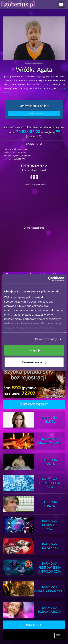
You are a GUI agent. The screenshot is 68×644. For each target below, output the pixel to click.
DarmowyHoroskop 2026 (50, 525)
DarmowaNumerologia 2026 (50, 483)
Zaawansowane (34, 362)
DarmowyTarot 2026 (50, 546)
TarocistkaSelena (50, 420)
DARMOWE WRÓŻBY (34, 404)
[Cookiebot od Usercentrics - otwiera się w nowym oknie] (48, 279)
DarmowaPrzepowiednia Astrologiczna (50, 568)
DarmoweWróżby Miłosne (50, 441)
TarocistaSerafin (50, 504)
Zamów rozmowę (34, 113)
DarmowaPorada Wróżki (50, 610)
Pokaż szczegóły (46, 339)
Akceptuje (34, 350)
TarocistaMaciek (50, 462)
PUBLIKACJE (34, 625)
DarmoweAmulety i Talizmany (50, 589)
